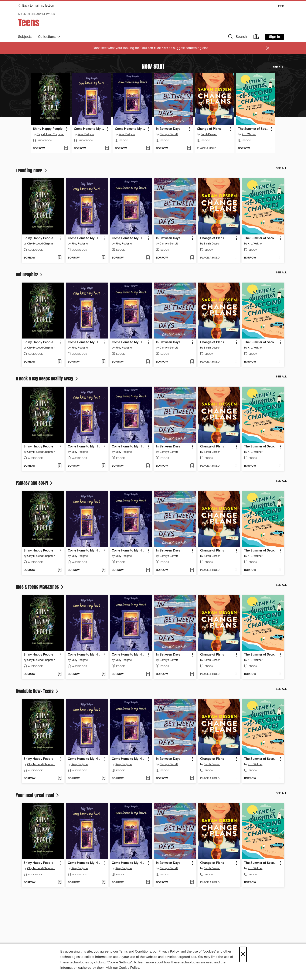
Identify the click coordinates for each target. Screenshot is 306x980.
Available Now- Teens (38, 691)
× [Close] (243, 954)
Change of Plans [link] (209, 129)
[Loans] (256, 38)
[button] (237, 38)
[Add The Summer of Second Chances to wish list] (271, 149)
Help (281, 6)
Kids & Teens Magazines (40, 587)
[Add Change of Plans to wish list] (230, 149)
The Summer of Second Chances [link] (254, 129)
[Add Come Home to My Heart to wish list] (107, 149)
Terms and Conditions (135, 951)
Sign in (275, 37)
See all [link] (278, 67)
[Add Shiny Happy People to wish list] (66, 149)
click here (161, 48)
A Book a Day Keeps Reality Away (47, 379)
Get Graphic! (30, 274)
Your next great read (38, 795)
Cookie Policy (129, 968)
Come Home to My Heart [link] (89, 129)
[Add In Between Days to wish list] (189, 149)
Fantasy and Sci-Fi (35, 483)
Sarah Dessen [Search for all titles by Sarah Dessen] (209, 134)
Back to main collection (36, 6)
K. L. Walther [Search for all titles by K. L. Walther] (249, 134)
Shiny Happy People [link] (48, 129)
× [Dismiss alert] (268, 48)
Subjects (25, 37)
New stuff (153, 66)
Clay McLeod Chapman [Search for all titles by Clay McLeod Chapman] (50, 134)
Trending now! (32, 170)
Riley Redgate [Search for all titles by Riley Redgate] (86, 134)
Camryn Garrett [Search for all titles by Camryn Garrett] (169, 134)
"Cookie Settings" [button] (119, 962)
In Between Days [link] (168, 129)
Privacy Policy (169, 951)
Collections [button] (49, 37)
